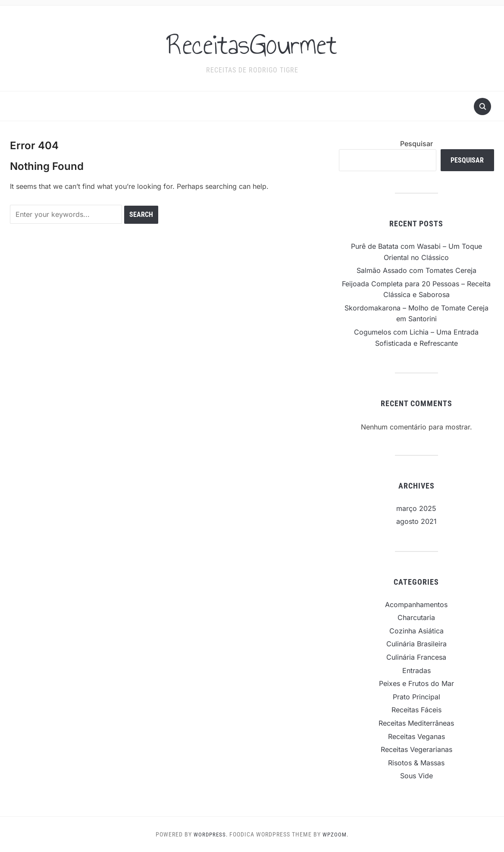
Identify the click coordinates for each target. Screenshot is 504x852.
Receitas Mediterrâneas (416, 723)
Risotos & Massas (416, 763)
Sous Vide (416, 776)
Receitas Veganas (416, 736)
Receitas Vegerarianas (416, 749)
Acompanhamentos (416, 605)
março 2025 (416, 508)
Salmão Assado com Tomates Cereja (416, 270)
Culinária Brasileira (416, 644)
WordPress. (210, 834)
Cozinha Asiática (416, 631)
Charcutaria (416, 617)
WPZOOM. (337, 834)
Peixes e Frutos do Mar (416, 683)
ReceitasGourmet (252, 43)
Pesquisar (416, 144)
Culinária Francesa (416, 657)
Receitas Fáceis (416, 710)
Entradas (416, 670)
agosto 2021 (416, 521)
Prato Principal (416, 697)
